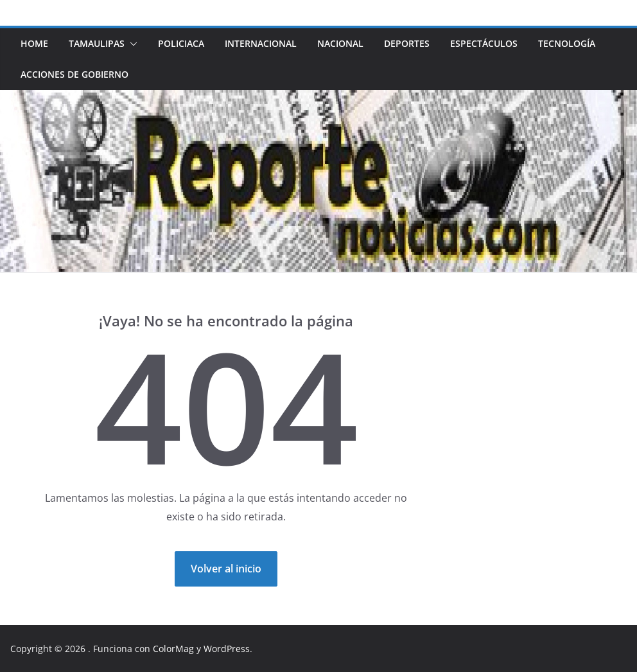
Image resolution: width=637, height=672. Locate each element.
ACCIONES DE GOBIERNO (74, 74)
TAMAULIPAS (97, 43)
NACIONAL (340, 43)
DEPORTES (407, 43)
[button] (131, 44)
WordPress (227, 649)
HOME (34, 43)
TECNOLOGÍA (567, 43)
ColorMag (173, 649)
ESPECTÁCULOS (484, 43)
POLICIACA (181, 43)
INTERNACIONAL (261, 43)
